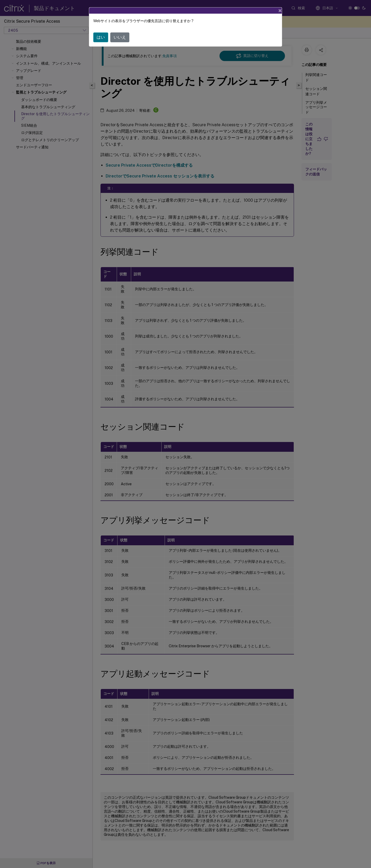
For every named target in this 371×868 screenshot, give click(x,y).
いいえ (120, 29)
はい (101, 29)
